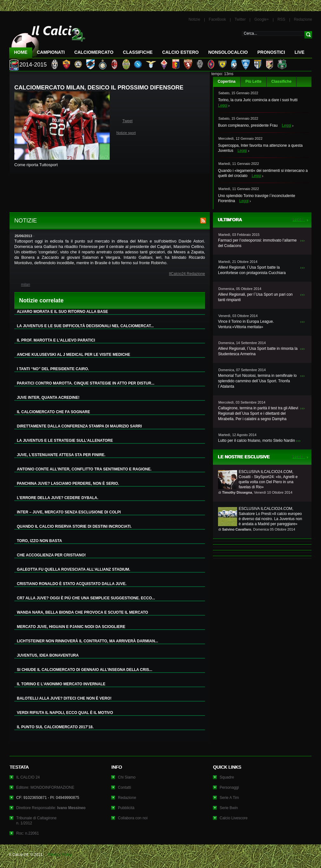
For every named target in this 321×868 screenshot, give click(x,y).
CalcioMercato (94, 52)
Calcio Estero (180, 52)
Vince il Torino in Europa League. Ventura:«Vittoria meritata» (246, 324)
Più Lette (253, 81)
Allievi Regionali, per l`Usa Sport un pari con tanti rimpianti (255, 297)
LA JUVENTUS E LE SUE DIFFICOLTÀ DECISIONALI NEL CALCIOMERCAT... (85, 326)
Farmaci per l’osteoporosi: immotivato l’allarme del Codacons (257, 243)
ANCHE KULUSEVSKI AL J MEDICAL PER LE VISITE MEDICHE (74, 355)
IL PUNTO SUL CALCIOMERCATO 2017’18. (55, 727)
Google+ (262, 19)
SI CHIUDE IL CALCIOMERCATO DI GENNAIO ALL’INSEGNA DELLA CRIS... (85, 670)
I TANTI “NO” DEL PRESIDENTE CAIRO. (53, 369)
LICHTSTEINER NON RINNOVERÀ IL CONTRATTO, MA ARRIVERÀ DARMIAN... (87, 641)
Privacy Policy (60, 855)
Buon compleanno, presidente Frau (248, 125)
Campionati (51, 52)
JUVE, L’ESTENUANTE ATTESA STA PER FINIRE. (61, 455)
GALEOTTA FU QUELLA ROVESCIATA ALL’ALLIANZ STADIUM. (74, 569)
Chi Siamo (127, 777)
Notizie (194, 19)
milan (26, 285)
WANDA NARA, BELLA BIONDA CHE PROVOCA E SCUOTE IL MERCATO (82, 612)
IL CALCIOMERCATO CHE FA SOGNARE (53, 412)
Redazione (303, 19)
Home (21, 52)
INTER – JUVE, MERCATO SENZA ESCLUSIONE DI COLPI (69, 512)
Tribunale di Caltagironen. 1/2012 (36, 821)
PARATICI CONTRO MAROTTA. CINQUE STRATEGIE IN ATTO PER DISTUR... (86, 383)
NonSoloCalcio (228, 52)
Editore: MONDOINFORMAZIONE (45, 787)
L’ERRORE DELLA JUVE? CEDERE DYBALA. (58, 498)
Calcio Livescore (234, 818)
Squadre (227, 777)
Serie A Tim (229, 798)
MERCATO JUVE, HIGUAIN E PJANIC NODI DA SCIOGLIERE (71, 627)
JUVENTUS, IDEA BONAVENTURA (48, 655)
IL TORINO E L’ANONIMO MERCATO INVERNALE (61, 684)
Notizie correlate (41, 300)
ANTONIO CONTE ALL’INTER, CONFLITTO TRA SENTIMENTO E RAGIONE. (84, 469)
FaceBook (217, 19)
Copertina (227, 81)
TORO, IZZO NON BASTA (39, 541)
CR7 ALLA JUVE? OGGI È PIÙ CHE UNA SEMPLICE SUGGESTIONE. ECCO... (86, 598)
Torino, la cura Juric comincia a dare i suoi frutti (258, 100)
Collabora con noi (133, 818)
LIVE (300, 52)
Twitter (240, 19)
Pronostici (271, 52)
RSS (281, 19)
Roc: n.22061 (27, 833)
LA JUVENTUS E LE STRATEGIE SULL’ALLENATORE (65, 441)
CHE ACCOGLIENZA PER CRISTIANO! (51, 555)
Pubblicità (126, 808)
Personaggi (229, 787)
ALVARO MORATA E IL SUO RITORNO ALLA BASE (62, 312)
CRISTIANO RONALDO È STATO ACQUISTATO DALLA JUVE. (72, 584)
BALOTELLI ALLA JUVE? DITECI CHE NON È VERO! (64, 698)
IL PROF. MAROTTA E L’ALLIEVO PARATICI (56, 340)
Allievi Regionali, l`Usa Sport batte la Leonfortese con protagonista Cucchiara (252, 270)
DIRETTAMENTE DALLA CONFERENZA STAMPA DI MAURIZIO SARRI (79, 426)
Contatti (124, 787)
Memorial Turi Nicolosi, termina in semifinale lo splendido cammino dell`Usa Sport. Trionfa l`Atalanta (257, 381)
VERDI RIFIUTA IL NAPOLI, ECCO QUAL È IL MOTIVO (65, 713)
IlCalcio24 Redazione (187, 274)
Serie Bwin (229, 808)
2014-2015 (33, 65)
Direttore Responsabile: (51, 808)
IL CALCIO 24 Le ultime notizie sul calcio (47, 40)
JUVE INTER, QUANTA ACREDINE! (48, 398)
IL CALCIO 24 (28, 777)
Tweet (127, 121)
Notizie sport (126, 133)
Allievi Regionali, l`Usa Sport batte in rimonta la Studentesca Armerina (258, 351)
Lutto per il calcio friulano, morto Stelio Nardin (256, 441)
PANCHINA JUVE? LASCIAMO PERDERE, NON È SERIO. (68, 483)
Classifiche (281, 81)
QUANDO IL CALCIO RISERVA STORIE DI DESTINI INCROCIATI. (74, 526)
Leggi (223, 105)
